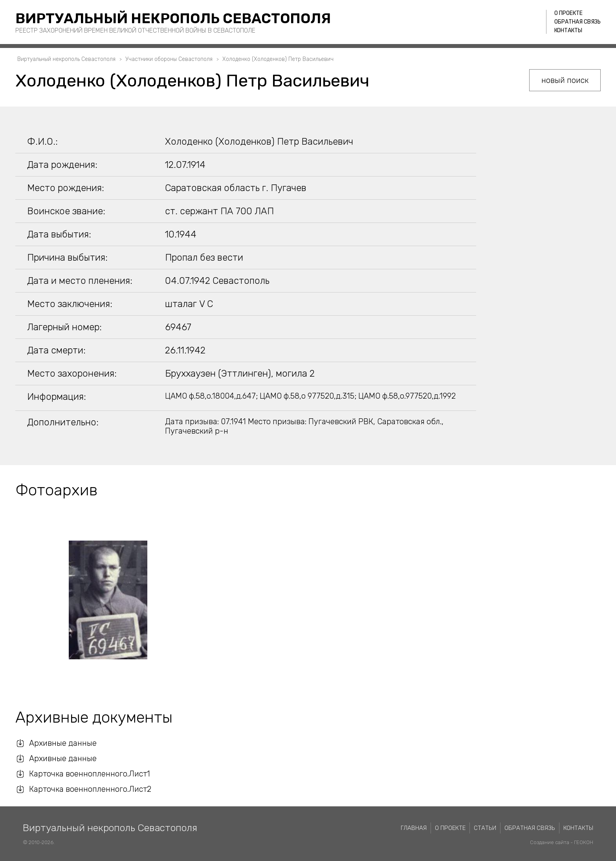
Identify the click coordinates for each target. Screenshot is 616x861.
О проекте (568, 13)
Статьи (485, 828)
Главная (414, 828)
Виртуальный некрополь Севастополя (173, 18)
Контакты (568, 30)
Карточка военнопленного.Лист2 (90, 789)
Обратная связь (577, 22)
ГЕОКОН (584, 842)
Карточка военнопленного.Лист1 (90, 774)
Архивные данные (63, 743)
